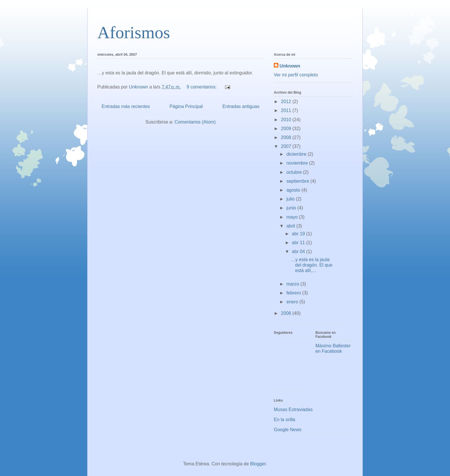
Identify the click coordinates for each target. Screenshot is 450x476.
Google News (288, 430)
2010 (287, 120)
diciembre (297, 154)
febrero (294, 293)
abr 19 (299, 234)
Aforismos (134, 32)
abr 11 (299, 243)
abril (291, 226)
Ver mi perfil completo (296, 75)
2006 (287, 313)
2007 (287, 146)
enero (293, 302)
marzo (293, 284)
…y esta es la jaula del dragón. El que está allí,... (312, 265)
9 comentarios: (202, 87)
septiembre (298, 181)
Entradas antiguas (241, 106)
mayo (293, 217)
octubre (295, 172)
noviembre (298, 163)
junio (292, 208)
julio (291, 199)
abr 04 (299, 252)
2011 (287, 110)
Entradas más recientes (126, 106)
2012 (287, 102)
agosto (294, 190)
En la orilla (285, 420)
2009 (287, 129)
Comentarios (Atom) (195, 122)
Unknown (290, 66)
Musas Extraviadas (293, 409)
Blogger (258, 464)
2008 (287, 137)
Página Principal (186, 106)
